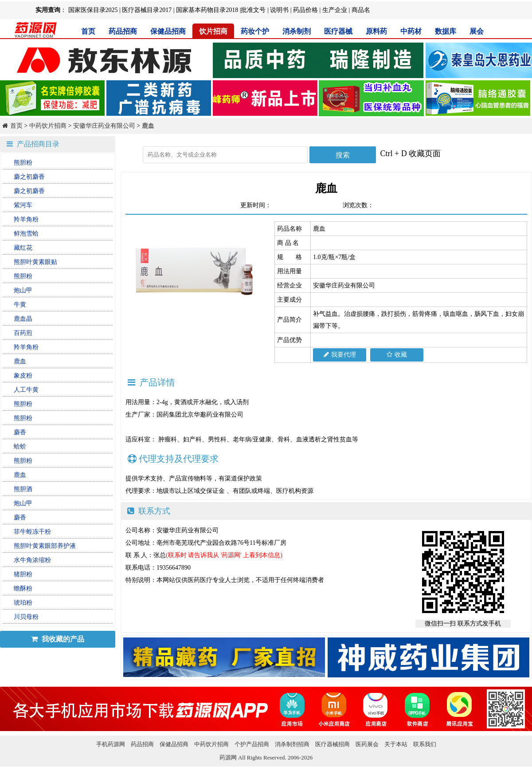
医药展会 (367, 744)
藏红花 (23, 248)
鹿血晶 (23, 319)
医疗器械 (338, 31)
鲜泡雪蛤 (26, 234)
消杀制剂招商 (292, 744)
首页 (88, 31)
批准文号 (253, 10)
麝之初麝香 (29, 177)
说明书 (279, 10)
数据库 (446, 31)
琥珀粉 (23, 603)
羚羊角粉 (26, 219)
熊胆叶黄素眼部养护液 (45, 546)
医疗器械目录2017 (147, 10)
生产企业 (335, 10)
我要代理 (340, 355)
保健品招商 (168, 31)
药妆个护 (255, 31)
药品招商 (123, 31)
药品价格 (305, 10)
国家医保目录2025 (93, 10)
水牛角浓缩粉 (32, 560)
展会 (477, 31)
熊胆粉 (23, 163)
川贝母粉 (26, 617)
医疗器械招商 (332, 744)
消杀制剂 (297, 31)
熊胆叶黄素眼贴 (35, 262)
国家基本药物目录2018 (207, 10)
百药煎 (23, 333)
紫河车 (23, 205)
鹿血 (20, 361)
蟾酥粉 (23, 588)
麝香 (20, 432)
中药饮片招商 (48, 126)
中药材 (411, 31)
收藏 (397, 355)
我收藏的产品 (58, 639)
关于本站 (396, 744)
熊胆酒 (23, 489)
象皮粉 (23, 376)
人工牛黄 (26, 390)
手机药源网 (111, 744)
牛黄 (20, 305)
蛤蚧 (20, 446)
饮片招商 (213, 31)
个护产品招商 (252, 744)
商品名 (361, 10)
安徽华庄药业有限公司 (104, 126)
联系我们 (425, 744)
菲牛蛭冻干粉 (32, 532)
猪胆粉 (23, 574)
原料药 (376, 31)
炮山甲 (23, 290)
